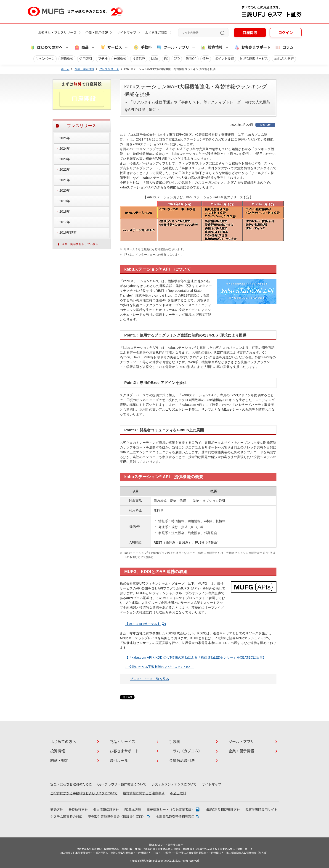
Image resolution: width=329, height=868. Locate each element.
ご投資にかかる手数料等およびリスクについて (159, 667)
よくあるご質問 (156, 33)
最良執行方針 (78, 810)
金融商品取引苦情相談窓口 (175, 817)
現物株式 (67, 59)
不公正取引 (178, 793)
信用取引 (86, 59)
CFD (177, 59)
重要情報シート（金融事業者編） (171, 810)
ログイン (286, 33)
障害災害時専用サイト (261, 810)
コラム (284, 47)
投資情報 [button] (212, 47)
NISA (155, 59)
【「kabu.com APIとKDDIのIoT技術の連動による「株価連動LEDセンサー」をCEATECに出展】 (196, 657)
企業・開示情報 (97, 33)
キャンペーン (45, 59)
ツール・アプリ (241, 742)
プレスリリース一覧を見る (150, 679)
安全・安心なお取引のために (71, 784)
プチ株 (103, 59)
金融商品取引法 (182, 761)
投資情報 (58, 751)
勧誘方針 (57, 810)
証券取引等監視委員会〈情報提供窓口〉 (117, 817)
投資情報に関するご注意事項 (144, 793)
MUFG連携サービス (254, 59)
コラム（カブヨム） (186, 751)
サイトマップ (127, 33)
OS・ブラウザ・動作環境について (122, 784)
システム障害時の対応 (66, 817)
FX (166, 59)
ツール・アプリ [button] (173, 47)
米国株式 (120, 59)
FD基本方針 (133, 810)
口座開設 (250, 33)
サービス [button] (111, 47)
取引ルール (119, 761)
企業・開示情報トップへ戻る (80, 244)
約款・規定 (59, 761)
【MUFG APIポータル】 (145, 624)
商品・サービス (122, 742)
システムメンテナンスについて (174, 784)
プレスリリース (109, 69)
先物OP (191, 59)
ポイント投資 (224, 59)
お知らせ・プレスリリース (57, 33)
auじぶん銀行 (284, 59)
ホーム (65, 69)
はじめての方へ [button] (46, 47)
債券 (206, 59)
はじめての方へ (63, 742)
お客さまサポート (252, 47)
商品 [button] (81, 47)
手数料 (143, 47)
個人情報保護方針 (106, 810)
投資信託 (139, 59)
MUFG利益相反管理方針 (223, 810)
